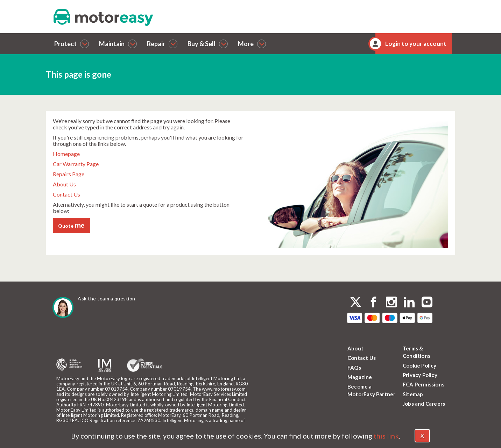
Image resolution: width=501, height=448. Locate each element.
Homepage (66, 154)
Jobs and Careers (424, 404)
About (355, 348)
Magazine (360, 377)
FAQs (354, 368)
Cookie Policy (420, 365)
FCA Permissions (424, 384)
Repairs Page (69, 174)
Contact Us (66, 194)
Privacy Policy (420, 375)
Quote (71, 225)
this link (386, 436)
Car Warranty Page (76, 164)
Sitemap (413, 394)
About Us (64, 184)
